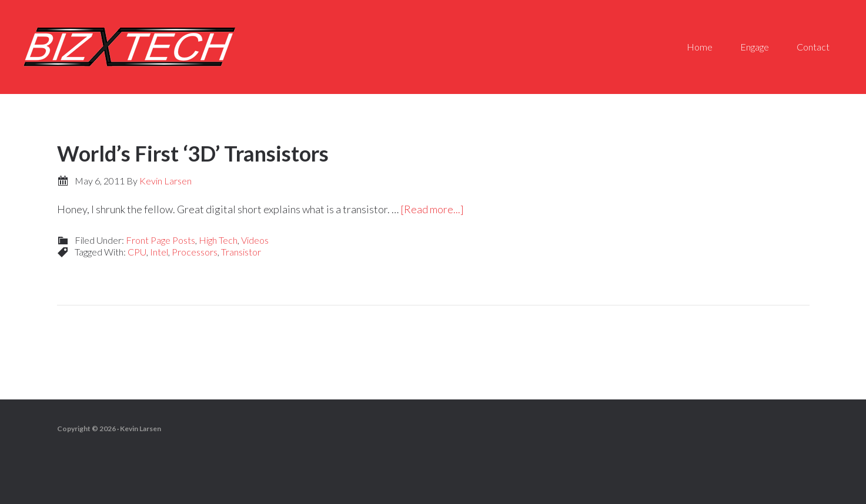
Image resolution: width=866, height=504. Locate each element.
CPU (137, 252)
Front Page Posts (161, 240)
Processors (195, 252)
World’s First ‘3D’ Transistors (193, 153)
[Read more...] (432, 209)
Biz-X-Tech (129, 47)
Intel (159, 252)
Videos (255, 240)
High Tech (218, 240)
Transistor (241, 252)
